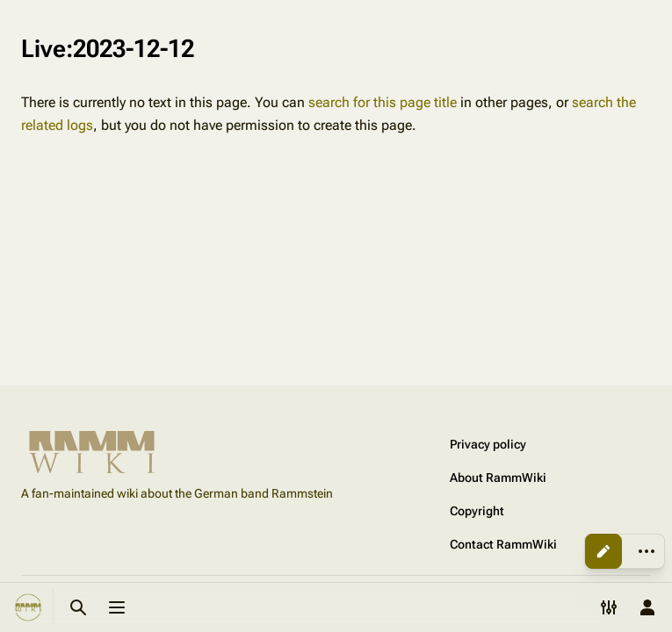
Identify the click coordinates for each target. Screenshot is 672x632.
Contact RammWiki (503, 544)
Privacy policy (488, 444)
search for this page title (383, 102)
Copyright (477, 511)
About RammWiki (498, 478)
